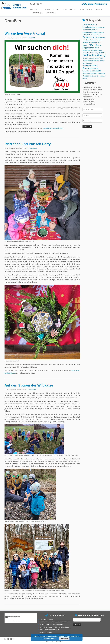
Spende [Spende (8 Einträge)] (96, 60)
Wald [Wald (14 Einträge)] (99, 71)
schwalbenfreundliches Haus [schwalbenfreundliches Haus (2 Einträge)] (96, 58)
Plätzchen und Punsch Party (28, 144)
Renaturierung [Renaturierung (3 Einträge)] (94, 53)
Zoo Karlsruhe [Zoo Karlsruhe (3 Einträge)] (101, 76)
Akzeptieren (64, 639)
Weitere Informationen (50, 639)
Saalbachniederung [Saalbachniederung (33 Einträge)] (94, 55)
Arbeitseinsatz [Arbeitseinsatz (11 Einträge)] (89, 27)
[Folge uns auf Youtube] (38, 4)
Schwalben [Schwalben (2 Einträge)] (85, 58)
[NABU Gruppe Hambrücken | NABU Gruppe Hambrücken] (13, 5)
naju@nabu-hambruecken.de (53, 128)
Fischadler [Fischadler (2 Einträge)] (94, 32)
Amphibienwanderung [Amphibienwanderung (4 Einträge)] (90, 25)
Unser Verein (35, 9)
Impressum (52, 13)
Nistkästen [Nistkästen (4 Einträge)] (86, 53)
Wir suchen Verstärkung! (25, 33)
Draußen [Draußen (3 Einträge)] (85, 30)
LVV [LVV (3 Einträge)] (99, 42)
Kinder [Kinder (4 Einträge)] (100, 40)
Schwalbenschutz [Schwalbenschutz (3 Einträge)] (88, 61)
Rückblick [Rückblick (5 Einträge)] (102, 53)
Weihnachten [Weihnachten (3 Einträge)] (86, 74)
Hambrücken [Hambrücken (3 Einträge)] (102, 37)
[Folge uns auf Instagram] (42, 4)
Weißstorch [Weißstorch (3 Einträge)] (94, 74)
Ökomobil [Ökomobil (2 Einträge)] (85, 79)
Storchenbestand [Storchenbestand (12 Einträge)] (90, 66)
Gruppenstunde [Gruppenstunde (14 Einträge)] (90, 37)
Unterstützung (37, 13)
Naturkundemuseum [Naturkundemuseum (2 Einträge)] (96, 50)
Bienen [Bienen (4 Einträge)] (103, 27)
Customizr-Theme (60, 641)
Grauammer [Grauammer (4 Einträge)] (86, 35)
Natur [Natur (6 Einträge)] (97, 48)
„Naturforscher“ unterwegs (47, 619)
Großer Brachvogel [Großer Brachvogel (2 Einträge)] (96, 35)
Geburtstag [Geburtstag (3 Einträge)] (100, 32)
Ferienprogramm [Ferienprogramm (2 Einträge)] (87, 32)
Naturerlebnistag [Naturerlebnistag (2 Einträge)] (87, 50)
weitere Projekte (86, 9)
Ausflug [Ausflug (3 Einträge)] (98, 27)
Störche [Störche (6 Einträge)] (93, 71)
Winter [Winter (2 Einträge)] (95, 76)
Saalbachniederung (52, 9)
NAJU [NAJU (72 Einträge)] (93, 45)
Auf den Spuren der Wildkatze (29, 385)
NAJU (99, 9)
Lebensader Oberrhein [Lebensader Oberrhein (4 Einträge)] (90, 42)
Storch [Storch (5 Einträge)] (102, 61)
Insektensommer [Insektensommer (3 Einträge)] (93, 40)
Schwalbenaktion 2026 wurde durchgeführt (52, 625)
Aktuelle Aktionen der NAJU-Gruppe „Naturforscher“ (54, 622)
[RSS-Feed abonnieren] (32, 4)
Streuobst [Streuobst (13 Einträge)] (87, 68)
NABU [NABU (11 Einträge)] (85, 45)
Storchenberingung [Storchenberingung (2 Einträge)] (87, 63)
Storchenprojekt (70, 9)
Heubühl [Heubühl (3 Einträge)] (85, 40)
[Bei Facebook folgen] (35, 4)
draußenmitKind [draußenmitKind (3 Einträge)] (93, 30)
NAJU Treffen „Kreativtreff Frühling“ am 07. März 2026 (55, 627)
